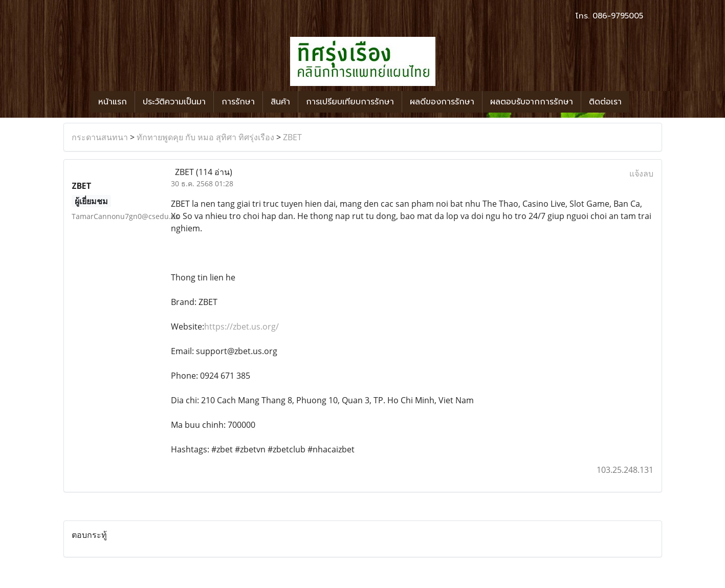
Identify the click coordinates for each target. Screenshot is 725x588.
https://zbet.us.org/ (241, 326)
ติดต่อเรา (605, 102)
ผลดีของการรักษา (442, 102)
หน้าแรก (113, 102)
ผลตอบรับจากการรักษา (532, 102)
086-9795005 (618, 16)
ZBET (292, 137)
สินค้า (280, 102)
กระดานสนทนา (100, 137)
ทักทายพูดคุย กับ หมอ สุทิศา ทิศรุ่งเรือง (205, 137)
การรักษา (238, 102)
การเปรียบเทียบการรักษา (350, 102)
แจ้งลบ (641, 173)
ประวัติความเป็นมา (174, 102)
